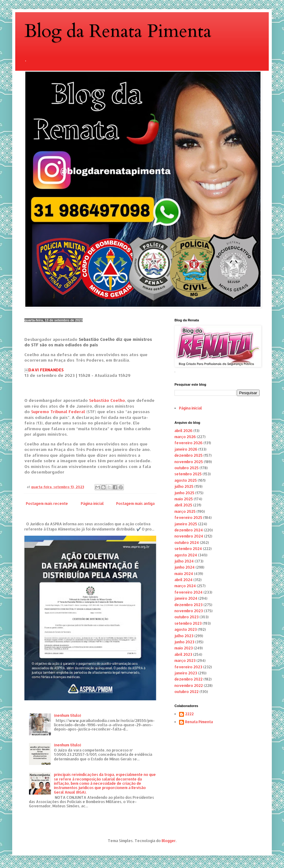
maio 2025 (184, 499)
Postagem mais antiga (135, 504)
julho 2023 (184, 636)
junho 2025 (184, 493)
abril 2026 (183, 431)
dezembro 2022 (189, 679)
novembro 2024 (189, 536)
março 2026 (185, 437)
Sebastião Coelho (107, 400)
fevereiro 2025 (188, 518)
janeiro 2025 (186, 524)
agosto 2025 (186, 480)
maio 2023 (184, 648)
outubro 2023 (187, 617)
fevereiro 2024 (189, 592)
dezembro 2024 (189, 530)
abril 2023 (183, 654)
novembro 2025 (189, 462)
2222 (189, 714)
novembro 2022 (189, 686)
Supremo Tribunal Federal (58, 411)
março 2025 (185, 511)
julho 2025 (184, 486)
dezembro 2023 (189, 605)
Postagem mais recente (47, 504)
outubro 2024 (187, 543)
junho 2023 (184, 642)
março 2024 (185, 586)
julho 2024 (184, 561)
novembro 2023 (189, 611)
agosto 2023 (186, 629)
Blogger (169, 841)
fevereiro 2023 (188, 667)
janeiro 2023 (186, 673)
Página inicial (92, 504)
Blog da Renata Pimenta (118, 31)
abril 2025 (183, 505)
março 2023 (185, 661)
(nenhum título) (68, 715)
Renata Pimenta (199, 722)
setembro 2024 (188, 549)
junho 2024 (185, 567)
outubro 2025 (187, 468)
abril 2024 (183, 580)
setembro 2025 (188, 474)
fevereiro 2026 (189, 443)
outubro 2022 (187, 692)
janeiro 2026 (186, 449)
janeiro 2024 (186, 598)
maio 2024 (184, 574)
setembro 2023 (188, 623)
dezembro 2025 (189, 455)
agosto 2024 (186, 555)
